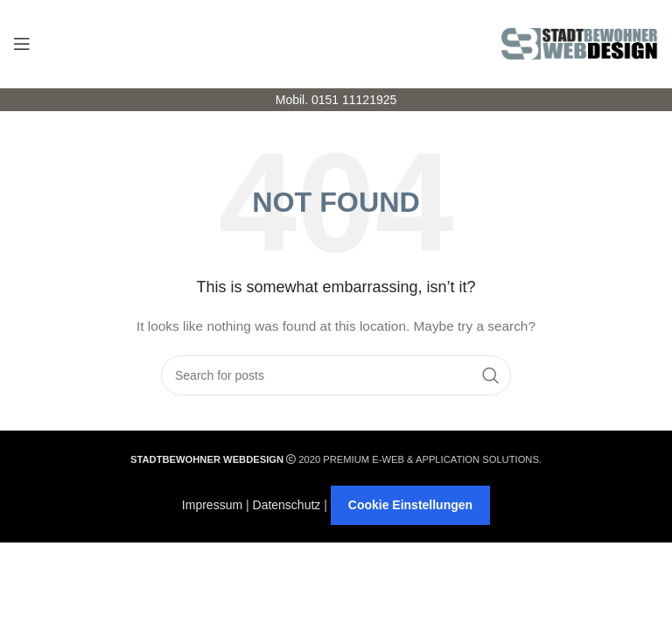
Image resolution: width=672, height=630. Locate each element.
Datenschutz (287, 505)
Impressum (212, 505)
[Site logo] (580, 43)
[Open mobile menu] (22, 44)
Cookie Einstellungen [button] (410, 505)
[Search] (336, 375)
